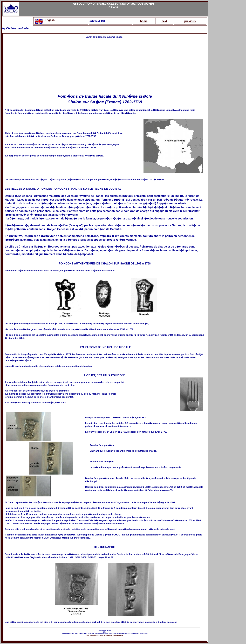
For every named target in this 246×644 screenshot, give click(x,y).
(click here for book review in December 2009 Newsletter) (105, 635)
